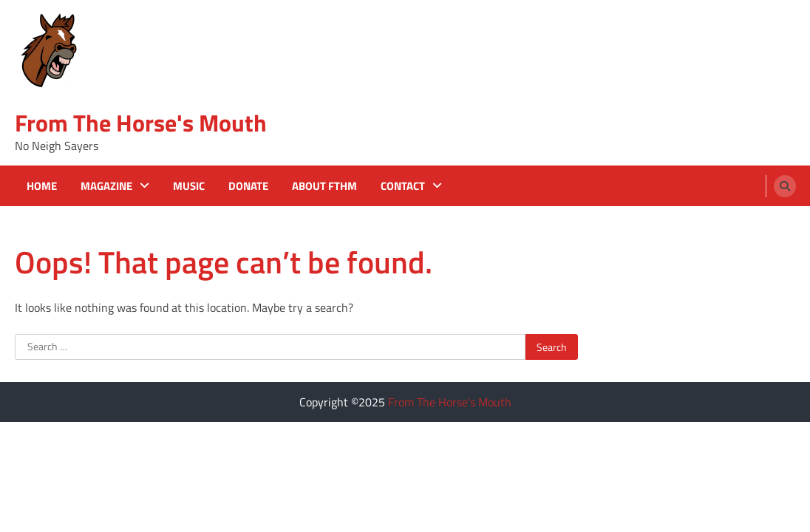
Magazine (106, 186)
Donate (248, 186)
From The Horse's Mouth (141, 123)
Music (189, 186)
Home (42, 186)
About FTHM (324, 186)
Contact (403, 186)
